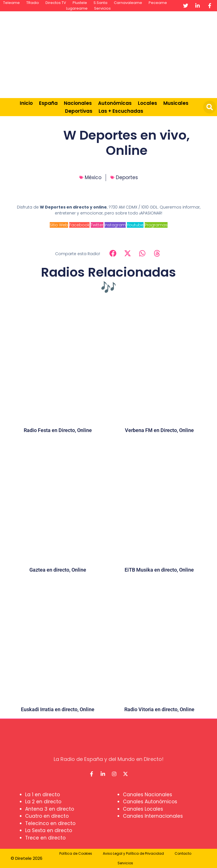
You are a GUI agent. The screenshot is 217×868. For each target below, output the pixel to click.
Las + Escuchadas (121, 111)
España (48, 103)
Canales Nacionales (147, 795)
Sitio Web (59, 225)
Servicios (102, 8)
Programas (156, 225)
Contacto (183, 853)
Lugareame (77, 8)
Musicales (176, 103)
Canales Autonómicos (150, 802)
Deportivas (79, 111)
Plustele (80, 3)
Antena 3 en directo (50, 809)
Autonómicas (115, 103)
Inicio (26, 103)
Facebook (79, 225)
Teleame (11, 3)
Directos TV (56, 3)
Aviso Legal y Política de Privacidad (133, 853)
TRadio (33, 3)
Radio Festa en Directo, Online (58, 430)
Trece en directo (45, 838)
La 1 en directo (43, 795)
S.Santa (100, 3)
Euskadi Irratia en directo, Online (58, 709)
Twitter (97, 225)
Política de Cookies (76, 853)
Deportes (127, 177)
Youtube (135, 225)
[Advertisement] (142, 54)
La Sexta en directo (49, 830)
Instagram (115, 225)
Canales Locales (143, 809)
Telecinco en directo (50, 823)
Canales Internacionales (153, 816)
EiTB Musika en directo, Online (159, 570)
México (93, 177)
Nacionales (78, 103)
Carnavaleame (128, 3)
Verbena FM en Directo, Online (159, 430)
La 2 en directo (43, 802)
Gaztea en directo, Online (58, 570)
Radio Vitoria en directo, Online (159, 709)
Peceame (158, 3)
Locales (147, 103)
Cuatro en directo (47, 816)
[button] (210, 107)
